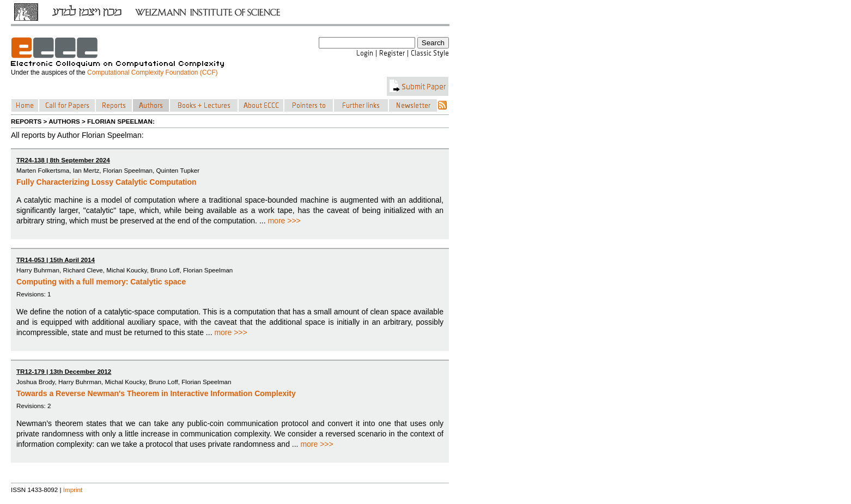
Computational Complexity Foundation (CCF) (152, 72)
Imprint (73, 490)
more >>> (284, 221)
